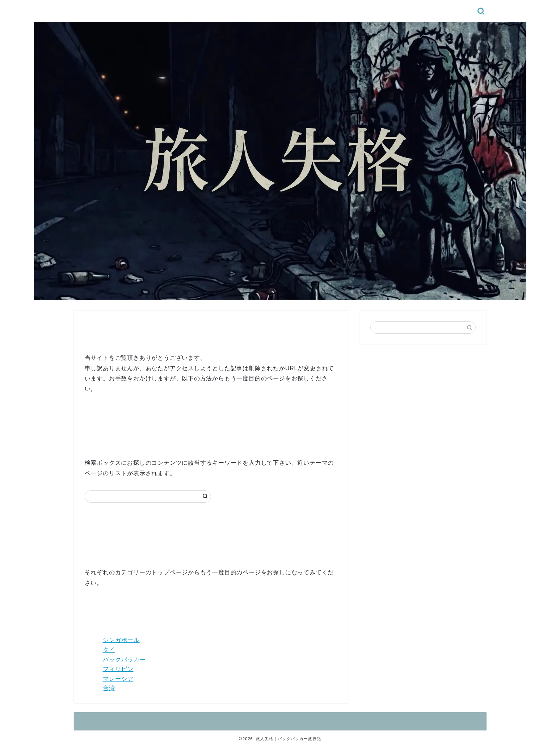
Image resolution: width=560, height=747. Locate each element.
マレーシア (118, 679)
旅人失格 (280, 5)
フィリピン (118, 669)
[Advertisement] (423, 402)
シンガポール (121, 640)
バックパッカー (124, 660)
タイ (109, 650)
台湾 (109, 688)
